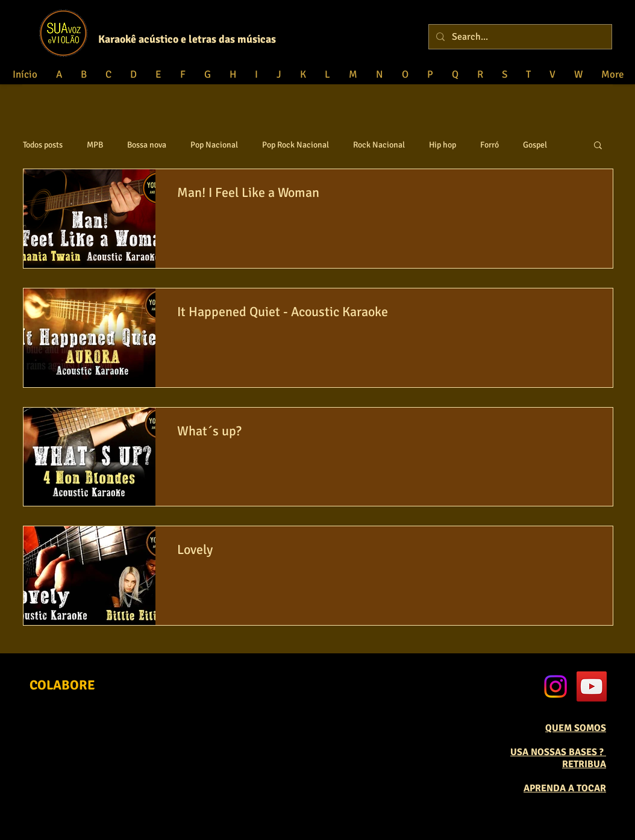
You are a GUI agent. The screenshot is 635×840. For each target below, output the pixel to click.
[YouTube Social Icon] (592, 686)
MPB (95, 145)
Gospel (535, 145)
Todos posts (43, 145)
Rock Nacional (379, 145)
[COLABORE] (62, 686)
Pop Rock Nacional (296, 145)
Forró (490, 145)
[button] (598, 146)
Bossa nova (147, 145)
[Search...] (519, 37)
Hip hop (443, 145)
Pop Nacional (214, 145)
